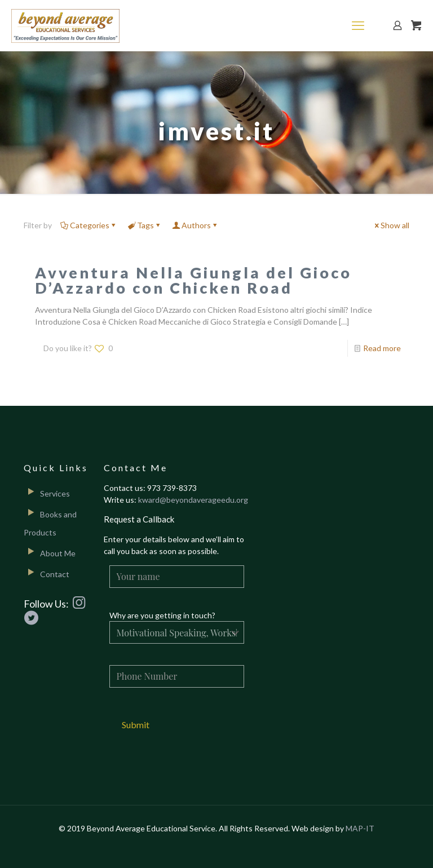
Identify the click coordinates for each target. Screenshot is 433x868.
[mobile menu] (358, 25)
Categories (89, 225)
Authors (195, 225)
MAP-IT (360, 828)
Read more (382, 348)
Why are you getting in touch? (162, 615)
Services (55, 493)
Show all (391, 225)
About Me (58, 553)
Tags (145, 225)
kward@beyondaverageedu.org (193, 500)
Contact (55, 574)
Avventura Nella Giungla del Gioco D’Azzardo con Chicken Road (193, 280)
